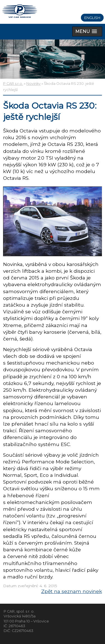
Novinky (33, 84)
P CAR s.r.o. (13, 84)
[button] (87, 32)
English (92, 18)
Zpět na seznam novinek (72, 591)
